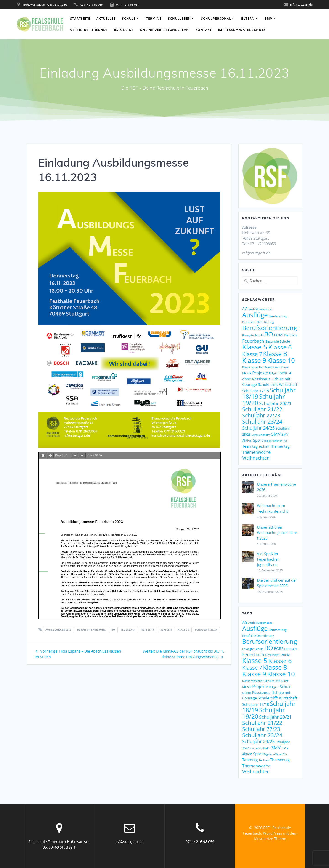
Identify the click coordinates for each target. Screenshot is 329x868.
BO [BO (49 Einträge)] (269, 334)
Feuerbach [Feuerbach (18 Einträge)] (253, 341)
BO (113, 630)
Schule (129, 18)
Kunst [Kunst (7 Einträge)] (285, 367)
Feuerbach (128, 630)
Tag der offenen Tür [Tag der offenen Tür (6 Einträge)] (275, 441)
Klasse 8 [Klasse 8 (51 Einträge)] (275, 354)
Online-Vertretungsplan (164, 30)
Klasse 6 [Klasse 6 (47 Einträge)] (280, 347)
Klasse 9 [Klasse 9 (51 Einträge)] (254, 360)
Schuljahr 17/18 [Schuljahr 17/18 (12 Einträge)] (256, 391)
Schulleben (179, 18)
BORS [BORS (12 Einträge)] (279, 335)
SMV (269, 18)
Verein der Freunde (89, 30)
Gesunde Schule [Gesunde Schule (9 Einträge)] (277, 341)
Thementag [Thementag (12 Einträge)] (280, 446)
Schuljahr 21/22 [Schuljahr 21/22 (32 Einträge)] (262, 409)
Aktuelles (106, 18)
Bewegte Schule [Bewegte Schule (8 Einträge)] (253, 335)
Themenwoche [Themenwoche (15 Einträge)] (256, 452)
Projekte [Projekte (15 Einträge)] (260, 373)
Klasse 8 (166, 630)
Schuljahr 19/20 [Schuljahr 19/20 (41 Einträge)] (264, 400)
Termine (154, 18)
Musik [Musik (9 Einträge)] (247, 373)
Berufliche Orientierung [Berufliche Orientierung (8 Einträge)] (258, 322)
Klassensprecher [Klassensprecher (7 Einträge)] (253, 367)
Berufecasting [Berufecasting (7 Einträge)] (278, 316)
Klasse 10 (148, 630)
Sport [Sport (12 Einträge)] (258, 440)
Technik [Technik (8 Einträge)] (264, 447)
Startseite (80, 18)
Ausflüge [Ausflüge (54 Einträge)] (255, 315)
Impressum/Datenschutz (242, 30)
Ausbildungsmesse (58, 630)
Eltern (248, 18)
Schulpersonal (216, 18)
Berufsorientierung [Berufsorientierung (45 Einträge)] (270, 328)
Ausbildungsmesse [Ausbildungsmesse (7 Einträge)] (260, 309)
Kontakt (204, 30)
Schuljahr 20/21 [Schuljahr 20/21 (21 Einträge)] (275, 403)
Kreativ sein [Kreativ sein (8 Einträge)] (272, 367)
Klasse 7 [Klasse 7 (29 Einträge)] (252, 354)
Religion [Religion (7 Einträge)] (274, 373)
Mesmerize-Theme (270, 839)
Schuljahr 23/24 (206, 630)
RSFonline (124, 30)
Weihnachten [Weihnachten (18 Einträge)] (256, 458)
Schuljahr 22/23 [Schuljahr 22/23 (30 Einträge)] (261, 415)
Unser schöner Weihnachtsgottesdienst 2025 (277, 533)
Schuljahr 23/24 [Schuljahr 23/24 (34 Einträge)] (262, 421)
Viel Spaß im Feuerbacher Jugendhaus (268, 559)
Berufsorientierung (92, 630)
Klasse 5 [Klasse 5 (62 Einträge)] (255, 347)
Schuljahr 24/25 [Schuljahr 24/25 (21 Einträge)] (258, 428)
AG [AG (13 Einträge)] (245, 309)
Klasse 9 (184, 630)
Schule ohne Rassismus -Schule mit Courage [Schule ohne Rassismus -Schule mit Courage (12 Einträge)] (267, 379)
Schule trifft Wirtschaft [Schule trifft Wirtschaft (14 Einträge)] (277, 384)
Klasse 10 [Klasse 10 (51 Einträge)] (281, 360)
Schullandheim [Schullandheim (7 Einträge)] (261, 435)
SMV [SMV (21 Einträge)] (276, 434)
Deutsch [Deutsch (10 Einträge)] (291, 335)
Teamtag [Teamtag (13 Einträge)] (250, 446)
